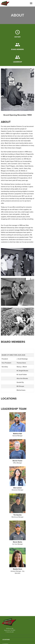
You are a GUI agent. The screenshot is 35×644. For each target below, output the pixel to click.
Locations (6, 640)
